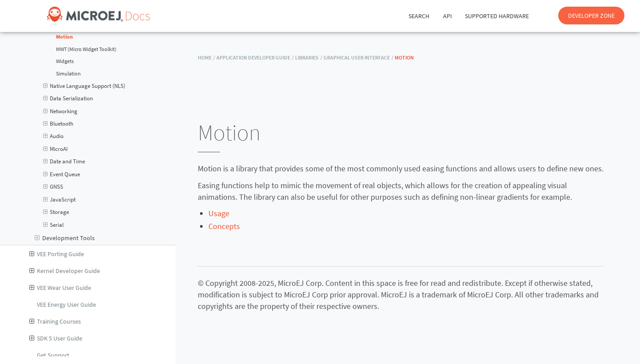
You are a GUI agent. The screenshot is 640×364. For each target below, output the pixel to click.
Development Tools (65, 238)
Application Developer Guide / (255, 57)
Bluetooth (58, 124)
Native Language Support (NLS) (84, 86)
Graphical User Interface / (358, 57)
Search (419, 16)
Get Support (53, 355)
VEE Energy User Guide (66, 305)
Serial (54, 225)
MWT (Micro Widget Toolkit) (86, 49)
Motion (64, 37)
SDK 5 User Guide (56, 338)
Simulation (68, 74)
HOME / (206, 57)
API (448, 16)
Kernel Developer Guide (65, 271)
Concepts (224, 226)
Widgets (65, 61)
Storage (56, 212)
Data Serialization (68, 99)
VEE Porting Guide (57, 254)
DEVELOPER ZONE (591, 16)
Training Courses (55, 321)
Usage (219, 213)
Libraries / (309, 57)
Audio (54, 136)
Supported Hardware (497, 16)
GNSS (53, 187)
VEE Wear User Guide (60, 288)
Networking (60, 111)
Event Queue (62, 174)
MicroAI (56, 149)
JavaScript (60, 200)
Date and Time (64, 162)
